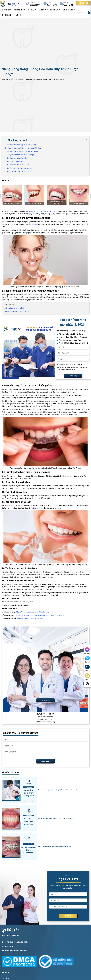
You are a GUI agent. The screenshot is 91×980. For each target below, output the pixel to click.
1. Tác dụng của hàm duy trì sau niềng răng (21, 145)
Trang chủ (5, 79)
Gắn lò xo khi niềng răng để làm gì (17, 311)
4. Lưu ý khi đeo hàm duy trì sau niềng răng (21, 155)
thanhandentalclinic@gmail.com (16, 951)
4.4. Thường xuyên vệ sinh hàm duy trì (20, 168)
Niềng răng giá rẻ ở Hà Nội (14, 308)
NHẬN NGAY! (45, 761)
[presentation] (2, 195)
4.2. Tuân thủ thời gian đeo (16, 162)
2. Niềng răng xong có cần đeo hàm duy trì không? (23, 148)
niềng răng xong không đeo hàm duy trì (43, 211)
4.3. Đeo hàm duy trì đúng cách (18, 165)
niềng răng (32, 224)
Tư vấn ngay (73, 376)
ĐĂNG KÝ (68, 916)
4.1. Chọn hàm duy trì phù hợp (17, 158)
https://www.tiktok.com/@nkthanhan (30, 619)
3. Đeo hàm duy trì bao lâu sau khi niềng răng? (22, 151)
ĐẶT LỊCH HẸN (83, 3)
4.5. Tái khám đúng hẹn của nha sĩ (19, 172)
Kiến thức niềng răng (17, 79)
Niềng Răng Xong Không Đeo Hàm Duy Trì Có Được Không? (45, 79)
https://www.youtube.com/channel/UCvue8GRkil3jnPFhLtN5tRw (41, 615)
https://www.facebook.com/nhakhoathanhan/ (33, 612)
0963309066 (9, 946)
